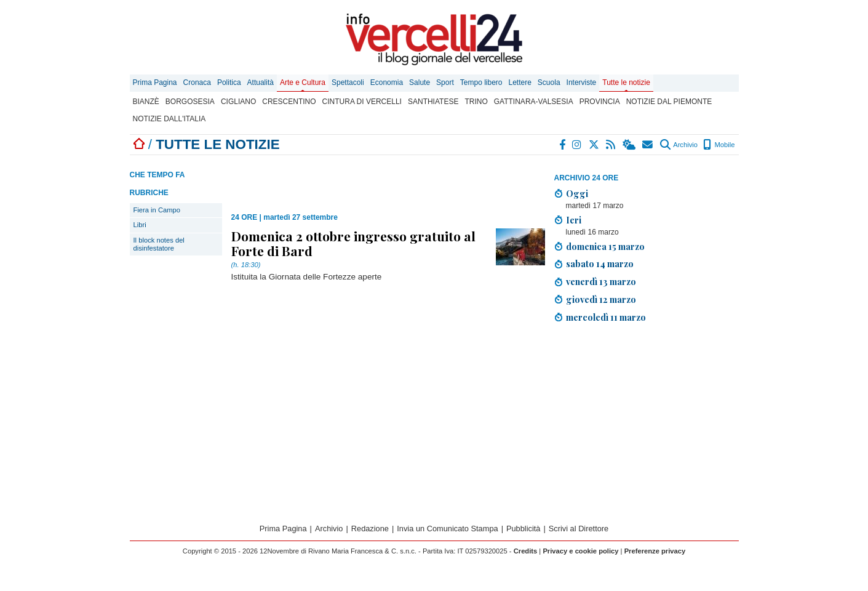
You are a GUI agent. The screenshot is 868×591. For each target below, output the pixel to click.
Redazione (370, 529)
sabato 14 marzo (600, 263)
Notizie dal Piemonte (669, 102)
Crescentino (289, 102)
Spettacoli (348, 82)
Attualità (261, 82)
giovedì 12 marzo (601, 299)
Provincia (600, 102)
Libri (140, 225)
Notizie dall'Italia (169, 119)
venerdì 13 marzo (601, 281)
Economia (387, 82)
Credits (526, 551)
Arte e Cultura (303, 82)
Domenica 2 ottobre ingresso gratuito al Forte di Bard (353, 243)
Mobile (719, 145)
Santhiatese (433, 102)
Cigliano (238, 102)
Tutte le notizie (626, 82)
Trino (476, 102)
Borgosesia (190, 102)
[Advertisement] (647, 419)
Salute (420, 82)
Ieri (574, 220)
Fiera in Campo (157, 210)
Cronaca (197, 82)
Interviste (582, 82)
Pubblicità (524, 529)
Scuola (549, 82)
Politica (229, 82)
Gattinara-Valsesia (534, 102)
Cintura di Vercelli (362, 102)
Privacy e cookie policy (580, 551)
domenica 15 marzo (605, 246)
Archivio (679, 145)
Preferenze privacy (655, 551)
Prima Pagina (155, 82)
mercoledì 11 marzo (606, 317)
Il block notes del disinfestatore (159, 244)
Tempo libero (481, 82)
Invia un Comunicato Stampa (447, 529)
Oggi (577, 193)
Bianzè (146, 102)
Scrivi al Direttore (579, 529)
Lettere (520, 82)
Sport (445, 82)
